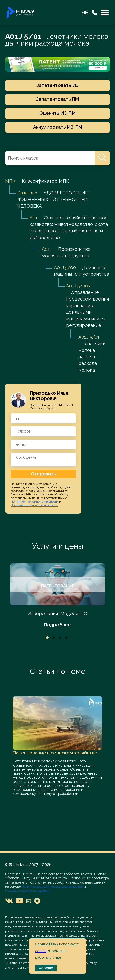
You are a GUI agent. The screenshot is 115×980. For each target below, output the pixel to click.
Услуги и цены (58, 546)
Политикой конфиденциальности (34, 502)
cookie (41, 951)
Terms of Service (22, 968)
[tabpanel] (57, 596)
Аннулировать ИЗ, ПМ (58, 127)
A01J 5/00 (65, 267)
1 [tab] (47, 638)
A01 (33, 218)
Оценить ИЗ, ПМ (57, 113)
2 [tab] (54, 638)
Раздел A (27, 193)
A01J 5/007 (78, 286)
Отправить (43, 474)
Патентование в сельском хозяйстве (55, 753)
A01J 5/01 (89, 337)
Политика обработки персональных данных (53, 887)
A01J (47, 249)
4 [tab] (66, 638)
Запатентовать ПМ (57, 99)
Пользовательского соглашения (27, 891)
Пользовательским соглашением (34, 505)
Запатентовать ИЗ (57, 85)
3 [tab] (60, 638)
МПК (10, 181)
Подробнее (57, 625)
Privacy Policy (88, 963)
